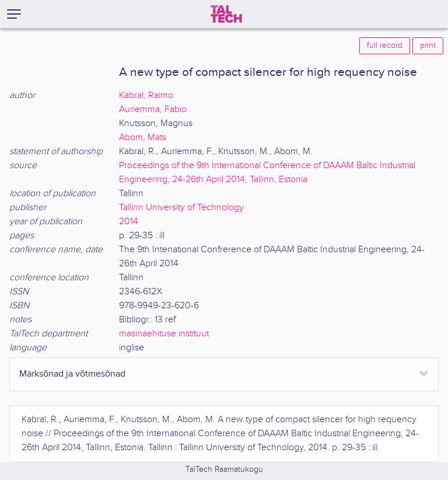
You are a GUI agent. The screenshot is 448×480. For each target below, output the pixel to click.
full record (385, 46)
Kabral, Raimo (146, 95)
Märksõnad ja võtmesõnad (72, 374)
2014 (129, 222)
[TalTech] (226, 14)
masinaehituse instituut (164, 334)
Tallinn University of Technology (181, 208)
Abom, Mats (143, 138)
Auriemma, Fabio (153, 109)
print (428, 46)
